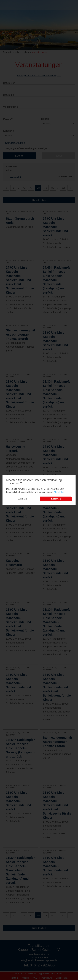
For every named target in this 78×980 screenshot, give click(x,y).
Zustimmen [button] (56, 499)
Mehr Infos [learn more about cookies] (59, 492)
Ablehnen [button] (23, 499)
